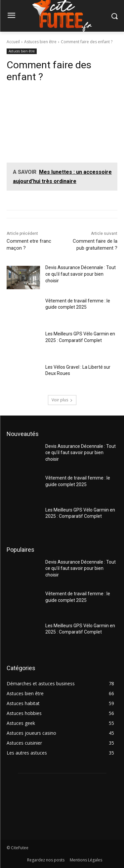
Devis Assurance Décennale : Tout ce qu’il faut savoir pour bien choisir (81, 274)
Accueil (13, 42)
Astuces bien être (40, 42)
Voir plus (62, 400)
